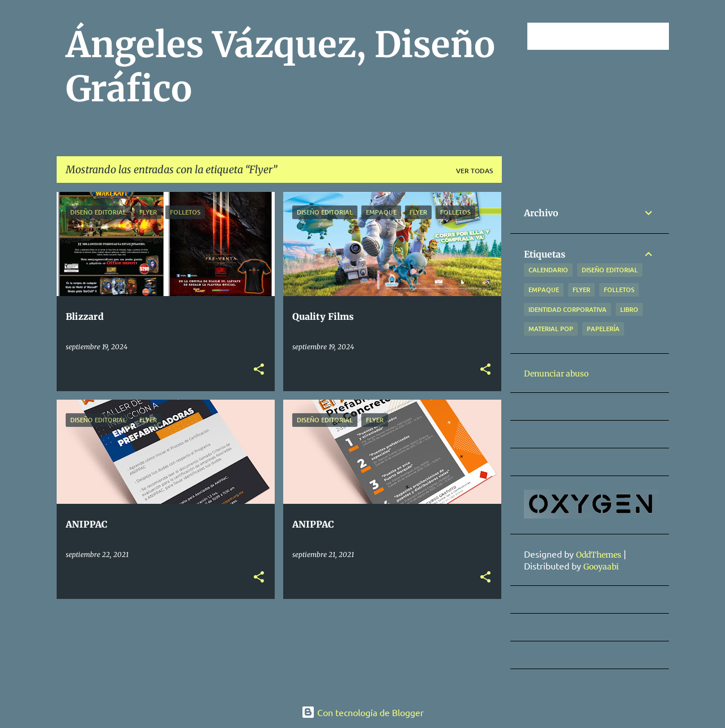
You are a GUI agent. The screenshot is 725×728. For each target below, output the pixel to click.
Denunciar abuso (556, 374)
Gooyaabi (601, 567)
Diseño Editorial (610, 270)
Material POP (551, 329)
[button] (259, 370)
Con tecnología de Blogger (362, 712)
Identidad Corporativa (568, 309)
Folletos (619, 290)
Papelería (603, 329)
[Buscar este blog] (609, 36)
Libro (629, 309)
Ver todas (474, 171)
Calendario (548, 270)
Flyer (581, 290)
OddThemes (599, 555)
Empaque (544, 290)
